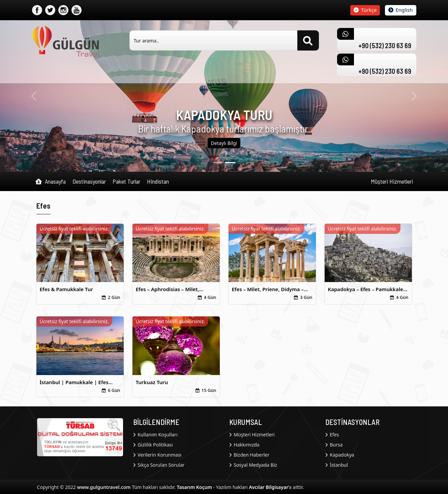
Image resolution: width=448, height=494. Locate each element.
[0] (218, 163)
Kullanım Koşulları (155, 435)
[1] (230, 163)
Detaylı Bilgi (224, 143)
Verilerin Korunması (157, 455)
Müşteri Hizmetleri (392, 181)
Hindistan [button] (158, 181)
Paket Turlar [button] (126, 181)
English (401, 10)
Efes (332, 435)
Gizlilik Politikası (153, 445)
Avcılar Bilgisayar (268, 487)
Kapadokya (340, 455)
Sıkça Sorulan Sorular (159, 465)
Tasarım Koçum (195, 487)
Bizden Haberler (249, 455)
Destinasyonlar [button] (89, 181)
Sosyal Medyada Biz (253, 465)
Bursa (334, 445)
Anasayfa (51, 182)
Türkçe (365, 10)
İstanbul (337, 465)
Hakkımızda (244, 445)
